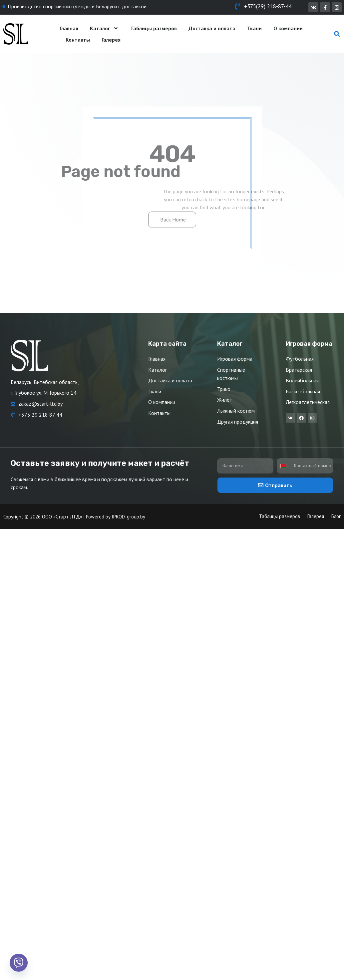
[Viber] (19, 963)
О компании (288, 28)
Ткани (254, 28)
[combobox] (285, 466)
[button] (337, 34)
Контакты (78, 40)
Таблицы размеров (154, 28)
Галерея (111, 40)
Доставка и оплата (212, 28)
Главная (69, 28)
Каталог (104, 28)
